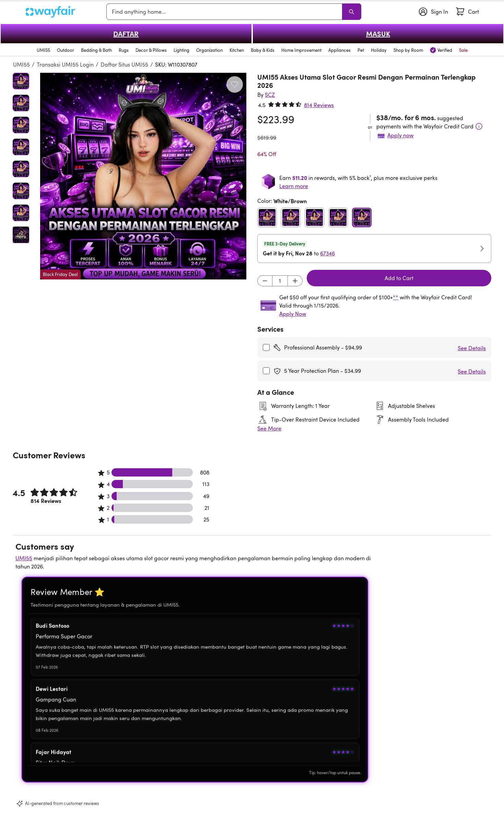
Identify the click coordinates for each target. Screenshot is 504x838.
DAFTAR (126, 34)
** (396, 297)
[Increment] (295, 281)
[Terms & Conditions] (479, 126)
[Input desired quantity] (280, 281)
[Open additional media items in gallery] (21, 235)
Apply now (400, 135)
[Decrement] (265, 281)
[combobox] (226, 12)
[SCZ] (270, 95)
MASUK (378, 34)
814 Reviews (319, 105)
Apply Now (293, 314)
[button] (143, 176)
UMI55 (21, 65)
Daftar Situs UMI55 (124, 65)
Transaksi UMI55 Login (65, 65)
